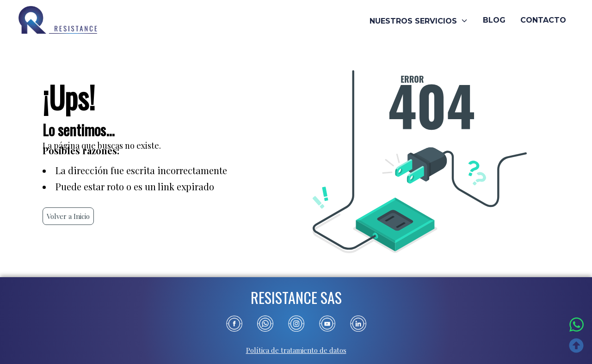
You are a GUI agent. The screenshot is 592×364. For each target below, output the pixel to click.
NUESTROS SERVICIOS (419, 21)
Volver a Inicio (68, 216)
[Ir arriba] (577, 347)
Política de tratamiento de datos (296, 350)
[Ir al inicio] (58, 21)
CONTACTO (543, 20)
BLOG (494, 20)
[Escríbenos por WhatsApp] (577, 325)
